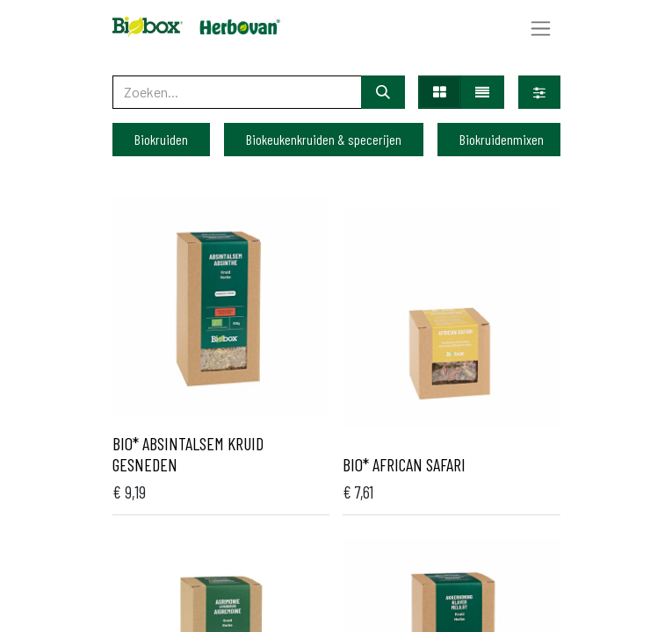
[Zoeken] (383, 92)
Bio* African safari (404, 464)
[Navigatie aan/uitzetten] (541, 28)
